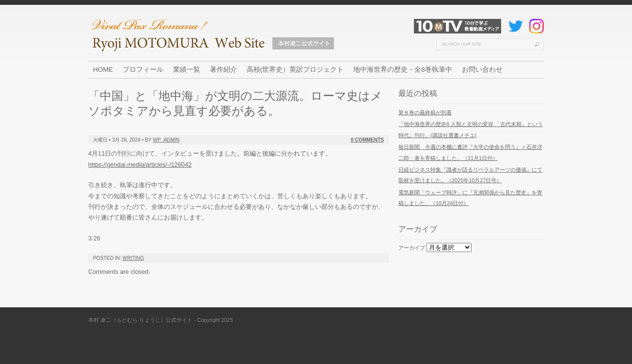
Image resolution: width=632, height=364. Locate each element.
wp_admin (166, 140)
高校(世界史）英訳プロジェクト (295, 70)
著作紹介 (223, 70)
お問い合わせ (482, 70)
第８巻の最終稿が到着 (425, 112)
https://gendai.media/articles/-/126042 (140, 165)
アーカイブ (412, 248)
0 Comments (367, 140)
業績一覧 (187, 70)
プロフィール (143, 70)
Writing (133, 258)
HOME (103, 70)
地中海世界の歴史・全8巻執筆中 (403, 70)
